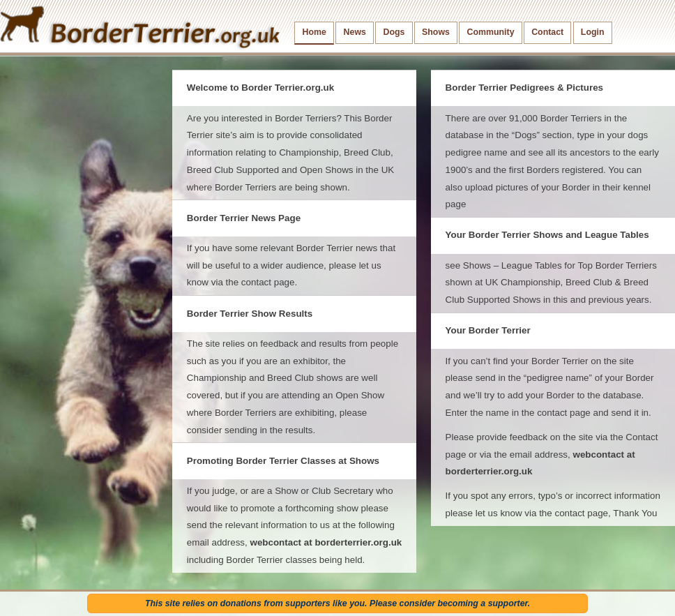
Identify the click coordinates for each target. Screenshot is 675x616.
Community (491, 32)
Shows (436, 32)
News (355, 32)
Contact (547, 32)
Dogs (394, 32)
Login (593, 32)
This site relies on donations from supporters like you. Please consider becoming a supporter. (337, 603)
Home (314, 32)
